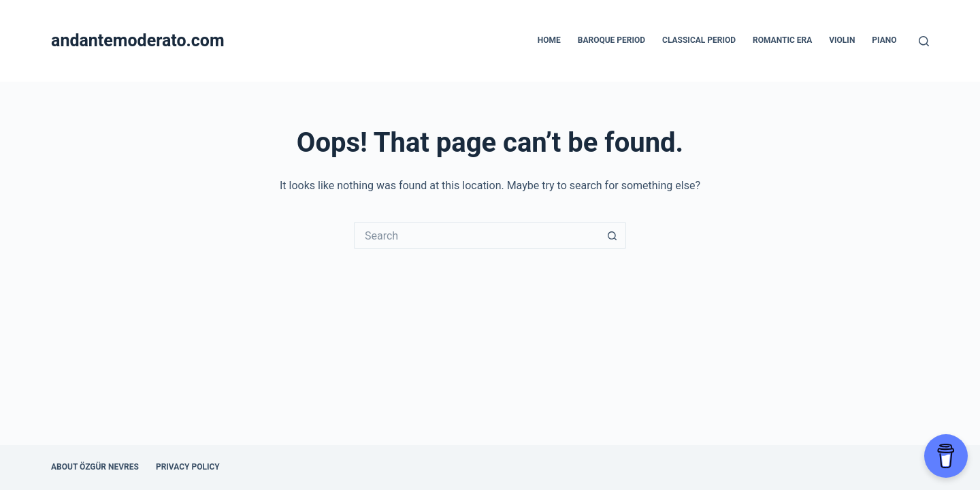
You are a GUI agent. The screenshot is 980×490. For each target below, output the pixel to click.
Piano (884, 40)
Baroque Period (611, 40)
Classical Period (699, 40)
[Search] (924, 41)
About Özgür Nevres (95, 467)
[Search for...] (476, 235)
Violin (842, 40)
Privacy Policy (188, 467)
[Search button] (612, 235)
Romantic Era (782, 40)
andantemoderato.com (138, 40)
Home (549, 40)
